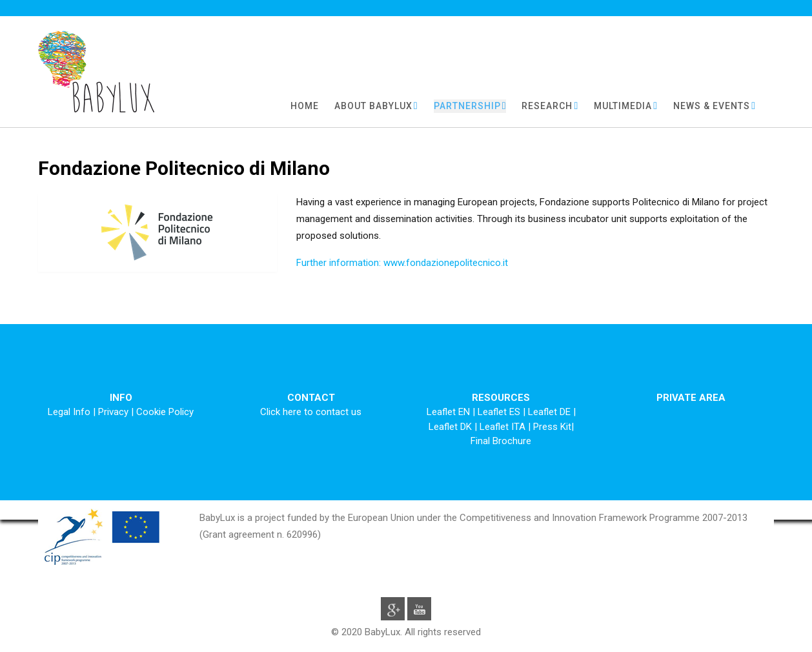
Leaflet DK (452, 427)
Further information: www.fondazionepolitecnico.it (402, 263)
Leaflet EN (450, 412)
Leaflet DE (551, 412)
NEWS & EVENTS (712, 106)
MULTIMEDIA (623, 106)
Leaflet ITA (504, 427)
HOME (305, 106)
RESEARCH (547, 106)
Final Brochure (501, 441)
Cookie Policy (165, 412)
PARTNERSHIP (467, 106)
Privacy (113, 412)
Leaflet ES (500, 412)
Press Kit (552, 427)
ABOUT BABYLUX (373, 106)
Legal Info (69, 412)
